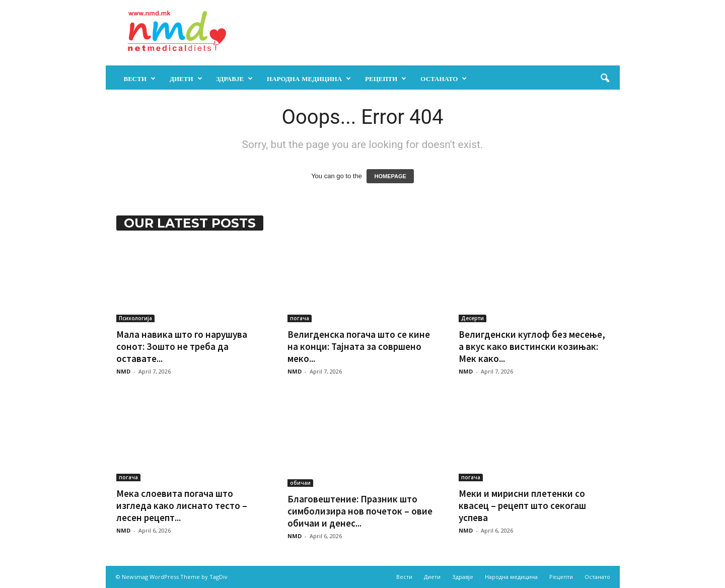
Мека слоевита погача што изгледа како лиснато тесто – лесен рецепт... (182, 505)
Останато (444, 79)
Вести (140, 79)
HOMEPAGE (390, 176)
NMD (123, 371)
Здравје (235, 79)
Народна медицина (309, 79)
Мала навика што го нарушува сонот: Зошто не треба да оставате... (182, 346)
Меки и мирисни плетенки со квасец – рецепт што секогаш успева (522, 505)
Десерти (473, 318)
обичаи (300, 483)
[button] (605, 79)
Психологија (135, 318)
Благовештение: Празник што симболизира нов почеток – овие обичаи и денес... (360, 511)
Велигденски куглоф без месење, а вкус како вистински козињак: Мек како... (532, 346)
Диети (186, 79)
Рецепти (386, 79)
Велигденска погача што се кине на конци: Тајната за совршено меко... (359, 346)
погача (300, 318)
